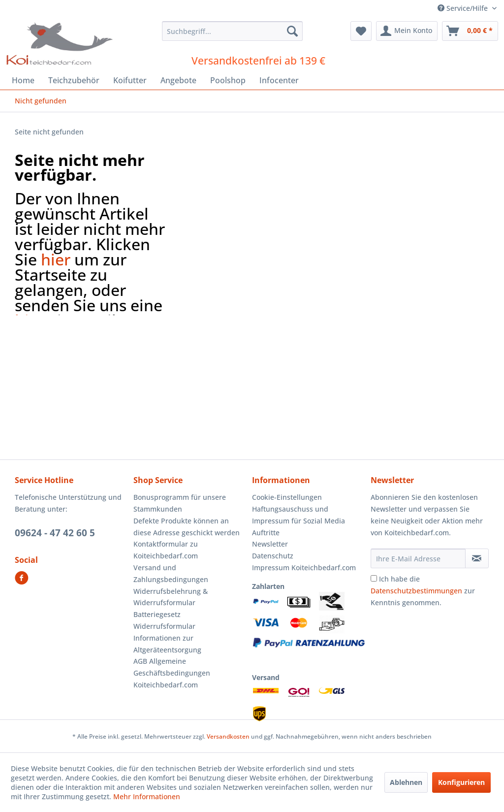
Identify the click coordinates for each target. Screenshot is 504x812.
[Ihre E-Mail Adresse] (418, 558)
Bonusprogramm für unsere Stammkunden (180, 503)
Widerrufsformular (164, 626)
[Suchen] (292, 31)
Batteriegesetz (157, 614)
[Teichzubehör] (74, 80)
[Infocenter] (279, 80)
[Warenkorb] (470, 31)
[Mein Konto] (407, 31)
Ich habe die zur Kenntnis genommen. (423, 591)
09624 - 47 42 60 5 (55, 533)
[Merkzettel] (361, 31)
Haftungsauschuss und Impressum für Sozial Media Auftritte (299, 521)
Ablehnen (406, 782)
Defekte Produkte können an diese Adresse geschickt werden (187, 527)
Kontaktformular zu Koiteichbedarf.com (166, 550)
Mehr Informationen (147, 796)
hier (56, 259)
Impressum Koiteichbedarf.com (304, 568)
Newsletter (270, 544)
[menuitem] (233, 31)
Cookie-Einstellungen (287, 497)
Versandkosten (228, 736)
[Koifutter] (130, 80)
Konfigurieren (461, 782)
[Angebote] (178, 80)
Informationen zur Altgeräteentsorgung (167, 644)
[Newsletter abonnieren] (477, 558)
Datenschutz (273, 556)
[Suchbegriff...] (233, 31)
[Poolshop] (228, 80)
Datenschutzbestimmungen (416, 591)
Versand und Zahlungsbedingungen (171, 573)
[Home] (23, 80)
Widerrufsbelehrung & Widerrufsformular (171, 597)
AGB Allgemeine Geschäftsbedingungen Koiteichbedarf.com (172, 673)
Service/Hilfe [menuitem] (464, 8)
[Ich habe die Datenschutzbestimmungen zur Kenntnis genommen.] (374, 578)
